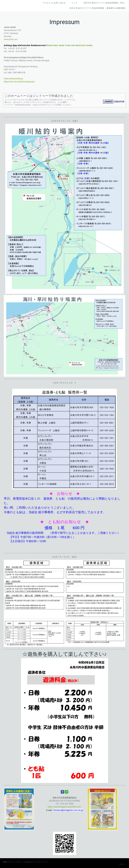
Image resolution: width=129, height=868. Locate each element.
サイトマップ (43, 862)
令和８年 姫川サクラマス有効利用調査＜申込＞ (105, 3)
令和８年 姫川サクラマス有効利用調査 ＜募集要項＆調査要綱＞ (98, 8)
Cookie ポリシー (31, 862)
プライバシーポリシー (16, 862)
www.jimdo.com (11, 39)
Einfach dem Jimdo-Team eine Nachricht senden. (70, 45)
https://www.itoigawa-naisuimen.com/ (64, 807)
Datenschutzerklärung (13, 79)
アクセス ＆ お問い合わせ (54, 3)
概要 (5, 862)
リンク (74, 3)
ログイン (123, 864)
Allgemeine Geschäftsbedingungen (19, 82)
